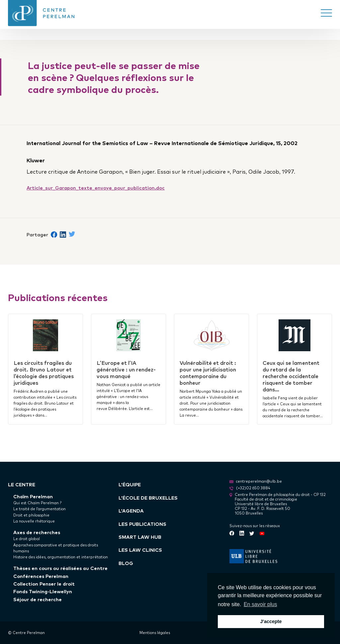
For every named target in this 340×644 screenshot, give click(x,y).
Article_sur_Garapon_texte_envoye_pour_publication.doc (96, 187)
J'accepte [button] (271, 621)
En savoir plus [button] (260, 604)
